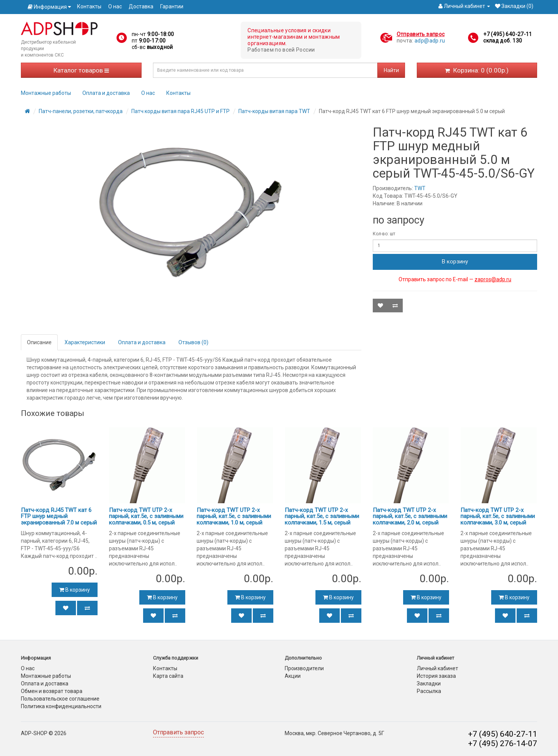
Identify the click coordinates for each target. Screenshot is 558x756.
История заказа (436, 676)
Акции (293, 676)
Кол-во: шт (384, 234)
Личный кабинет (437, 668)
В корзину (455, 261)
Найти (391, 70)
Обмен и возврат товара (52, 691)
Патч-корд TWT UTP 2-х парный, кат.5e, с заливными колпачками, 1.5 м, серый (322, 516)
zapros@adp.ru (493, 279)
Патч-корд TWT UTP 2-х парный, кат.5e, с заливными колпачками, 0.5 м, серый (146, 516)
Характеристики (85, 342)
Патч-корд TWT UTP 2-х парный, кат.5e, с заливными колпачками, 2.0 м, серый (410, 516)
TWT (420, 188)
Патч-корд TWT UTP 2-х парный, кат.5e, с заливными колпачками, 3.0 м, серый (498, 516)
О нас (115, 6)
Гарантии (172, 6)
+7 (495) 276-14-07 (503, 743)
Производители (304, 668)
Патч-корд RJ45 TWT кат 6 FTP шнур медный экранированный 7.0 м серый (59, 516)
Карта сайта (168, 676)
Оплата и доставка (106, 93)
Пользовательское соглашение (60, 699)
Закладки (429, 684)
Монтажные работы (46, 93)
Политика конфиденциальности (61, 706)
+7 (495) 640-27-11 (508, 34)
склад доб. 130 (503, 41)
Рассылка (429, 691)
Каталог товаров (81, 70)
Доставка (141, 6)
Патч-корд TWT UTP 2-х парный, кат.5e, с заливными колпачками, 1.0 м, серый (234, 516)
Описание (39, 342)
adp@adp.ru (430, 41)
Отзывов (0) (193, 342)
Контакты (89, 6)
